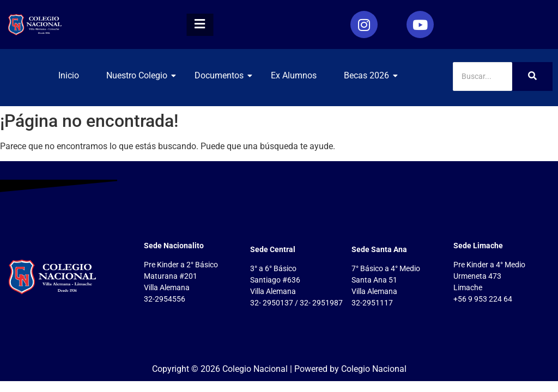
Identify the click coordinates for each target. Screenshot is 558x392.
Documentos (223, 75)
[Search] (482, 76)
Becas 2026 (371, 75)
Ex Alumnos (294, 75)
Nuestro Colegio (141, 75)
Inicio (69, 75)
